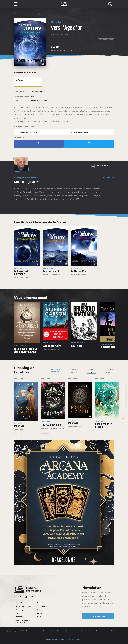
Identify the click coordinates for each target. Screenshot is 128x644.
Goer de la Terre (32, 13)
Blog (39, 617)
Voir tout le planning (57, 370)
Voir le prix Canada (106, 40)
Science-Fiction (38, 92)
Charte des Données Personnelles (85, 631)
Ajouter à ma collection (26, 132)
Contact (40, 610)
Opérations (21, 617)
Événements (42, 606)
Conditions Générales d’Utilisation (56, 631)
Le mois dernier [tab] (74, 371)
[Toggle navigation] (18, 4)
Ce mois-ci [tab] (92, 371)
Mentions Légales (33, 631)
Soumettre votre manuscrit (23, 621)
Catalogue (20, 13)
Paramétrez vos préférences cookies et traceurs (64, 640)
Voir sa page (109, 177)
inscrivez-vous (98, 616)
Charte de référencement (111, 631)
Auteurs (40, 613)
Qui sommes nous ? (24, 606)
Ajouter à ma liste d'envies (77, 132)
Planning (41, 603)
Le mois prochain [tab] (110, 371)
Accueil (19, 603)
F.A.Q (18, 613)
